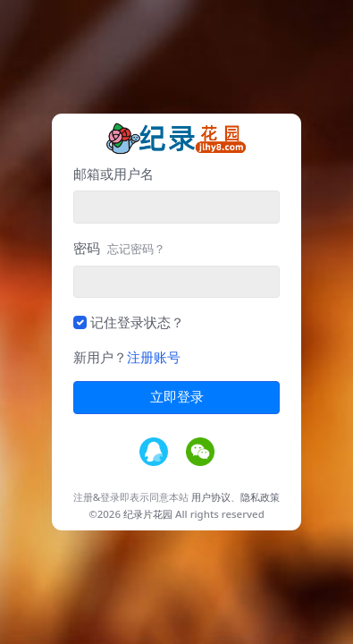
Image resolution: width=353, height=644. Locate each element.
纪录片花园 (148, 514)
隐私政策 (260, 497)
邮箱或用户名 (113, 174)
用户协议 (211, 497)
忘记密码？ (136, 249)
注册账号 (154, 357)
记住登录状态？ (137, 322)
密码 (119, 248)
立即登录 (177, 397)
